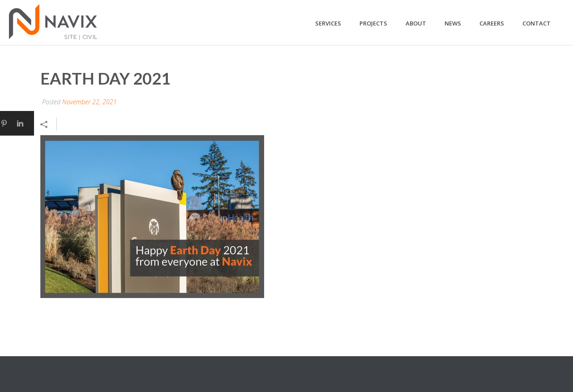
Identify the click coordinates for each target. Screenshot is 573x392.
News (453, 23)
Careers (492, 23)
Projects (373, 23)
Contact (537, 23)
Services (328, 23)
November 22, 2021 (90, 102)
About (416, 23)
